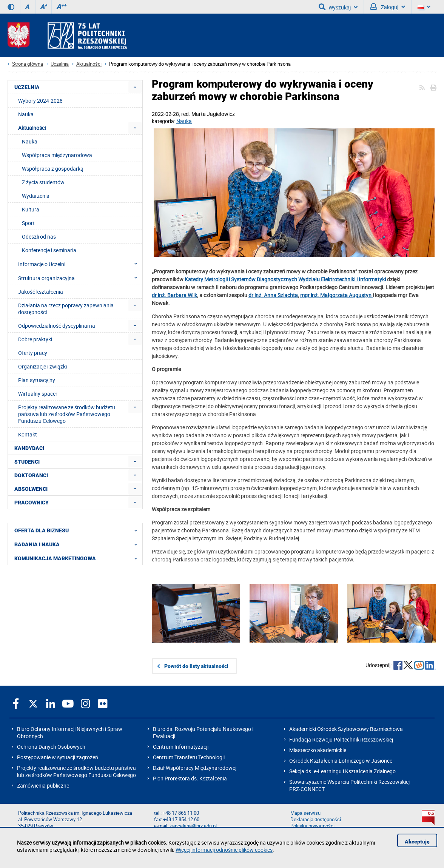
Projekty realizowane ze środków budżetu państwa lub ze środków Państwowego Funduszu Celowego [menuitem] (67, 414)
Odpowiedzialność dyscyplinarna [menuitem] (57, 326)
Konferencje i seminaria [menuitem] (49, 250)
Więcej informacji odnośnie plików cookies (224, 850)
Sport (28, 223)
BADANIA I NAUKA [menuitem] (78, 544)
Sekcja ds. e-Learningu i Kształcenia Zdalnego (342, 771)
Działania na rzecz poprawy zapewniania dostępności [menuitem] (66, 309)
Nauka (184, 121)
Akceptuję (417, 842)
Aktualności (89, 64)
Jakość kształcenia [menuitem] (41, 292)
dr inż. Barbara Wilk (174, 295)
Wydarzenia (36, 196)
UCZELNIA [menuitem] (27, 87)
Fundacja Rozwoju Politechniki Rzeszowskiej (341, 739)
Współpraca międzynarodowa (57, 155)
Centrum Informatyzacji (181, 747)
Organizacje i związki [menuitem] (42, 366)
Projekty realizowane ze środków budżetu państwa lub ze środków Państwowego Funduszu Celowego (76, 771)
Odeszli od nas (39, 237)
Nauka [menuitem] (26, 114)
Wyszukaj (338, 7)
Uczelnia (60, 64)
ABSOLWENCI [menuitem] (31, 489)
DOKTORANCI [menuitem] (31, 475)
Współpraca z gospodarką (53, 169)
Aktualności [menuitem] (32, 128)
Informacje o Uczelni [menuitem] (80, 264)
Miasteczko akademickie (318, 750)
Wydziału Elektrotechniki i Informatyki (342, 279)
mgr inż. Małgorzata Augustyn (336, 295)
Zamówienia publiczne (43, 786)
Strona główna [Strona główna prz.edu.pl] (28, 64)
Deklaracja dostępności (316, 819)
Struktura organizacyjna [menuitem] (80, 278)
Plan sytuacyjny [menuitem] (37, 380)
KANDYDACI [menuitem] (29, 448)
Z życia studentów (43, 182)
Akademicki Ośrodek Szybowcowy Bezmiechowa (346, 729)
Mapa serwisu (305, 813)
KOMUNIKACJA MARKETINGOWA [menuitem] (78, 558)
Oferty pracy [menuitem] (33, 353)
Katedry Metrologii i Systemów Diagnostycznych (241, 279)
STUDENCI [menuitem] (27, 462)
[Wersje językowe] (424, 7)
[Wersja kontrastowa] (11, 7)
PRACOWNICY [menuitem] (32, 503)
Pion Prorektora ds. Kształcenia (190, 778)
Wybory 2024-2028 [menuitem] (40, 101)
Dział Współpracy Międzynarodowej (195, 768)
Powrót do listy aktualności (196, 666)
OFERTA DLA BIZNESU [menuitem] (78, 530)
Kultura (31, 209)
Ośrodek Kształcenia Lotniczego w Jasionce (341, 761)
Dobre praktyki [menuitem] (35, 339)
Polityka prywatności (312, 826)
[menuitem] (135, 87)
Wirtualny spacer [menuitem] (38, 394)
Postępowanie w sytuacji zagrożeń (58, 757)
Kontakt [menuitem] (28, 434)
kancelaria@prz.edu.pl (193, 826)
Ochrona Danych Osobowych (51, 747)
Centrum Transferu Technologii (189, 757)
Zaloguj (388, 7)
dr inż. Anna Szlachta (273, 295)
